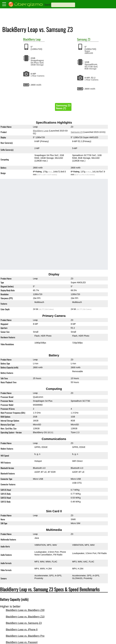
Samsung (82, 39)
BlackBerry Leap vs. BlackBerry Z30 (25, 610)
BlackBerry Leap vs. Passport (22, 642)
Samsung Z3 (77, 132)
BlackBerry (29, 39)
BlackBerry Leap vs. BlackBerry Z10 (25, 617)
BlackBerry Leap (41, 131)
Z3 (89, 39)
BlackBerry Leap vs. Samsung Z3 (24, 623)
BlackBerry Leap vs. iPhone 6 (22, 630)
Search (48, 5)
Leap (38, 39)
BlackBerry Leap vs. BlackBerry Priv (25, 636)
